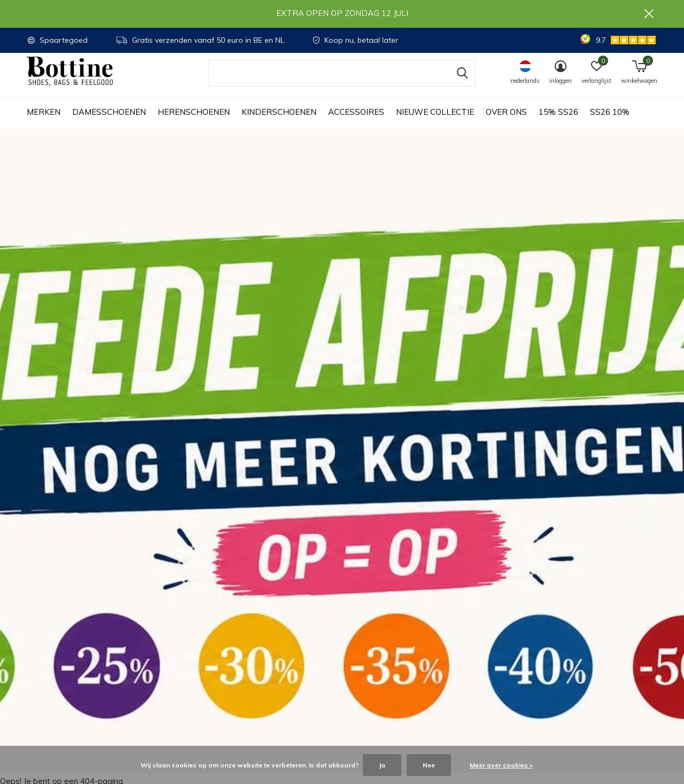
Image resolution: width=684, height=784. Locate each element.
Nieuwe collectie (435, 123)
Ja (382, 765)
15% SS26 (558, 123)
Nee (429, 765)
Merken (44, 123)
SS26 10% (610, 123)
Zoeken (461, 84)
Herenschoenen (194, 123)
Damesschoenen (109, 123)
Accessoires (356, 123)
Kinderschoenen (279, 123)
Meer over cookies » (501, 765)
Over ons (506, 123)
